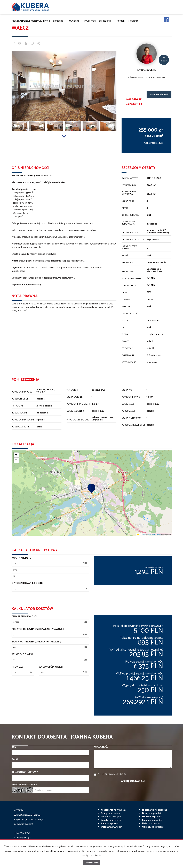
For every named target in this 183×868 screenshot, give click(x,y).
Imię (14, 747)
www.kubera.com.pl (23, 824)
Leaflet (141, 534)
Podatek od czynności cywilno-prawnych (38, 629)
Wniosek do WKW (22, 655)
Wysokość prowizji (51, 667)
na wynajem (113, 810)
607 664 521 (134, 99)
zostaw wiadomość (159, 94)
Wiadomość (101, 747)
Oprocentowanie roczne (27, 583)
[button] (91, 488)
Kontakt (121, 21)
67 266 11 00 (134, 104)
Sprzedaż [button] (59, 21)
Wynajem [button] (75, 21)
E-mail (15, 760)
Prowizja (17, 667)
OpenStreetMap (155, 534)
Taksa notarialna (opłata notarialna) (36, 642)
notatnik (133, 21)
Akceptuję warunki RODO (112, 774)
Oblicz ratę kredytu (154, 143)
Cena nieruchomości (24, 617)
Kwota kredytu (22, 558)
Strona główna (29, 21)
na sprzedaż (154, 810)
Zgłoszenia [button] (106, 21)
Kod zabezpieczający (24, 785)
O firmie (45, 21)
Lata (14, 571)
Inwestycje (90, 21)
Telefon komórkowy (25, 772)
